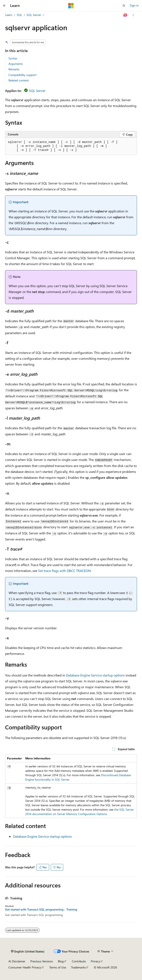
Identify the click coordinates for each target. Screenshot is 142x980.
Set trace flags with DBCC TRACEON (64, 571)
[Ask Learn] (125, 15)
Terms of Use (58, 967)
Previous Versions (42, 961)
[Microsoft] (71, 6)
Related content (19, 80)
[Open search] (124, 6)
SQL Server (34, 15)
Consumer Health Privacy (25, 967)
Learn (9, 15)
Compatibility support (22, 75)
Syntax (13, 58)
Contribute (79, 961)
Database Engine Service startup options (95, 675)
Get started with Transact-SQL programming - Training (41, 909)
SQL (19, 15)
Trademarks (78, 967)
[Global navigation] (4, 6)
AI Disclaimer (17, 961)
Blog (61, 961)
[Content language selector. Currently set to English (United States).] (28, 951)
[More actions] (133, 15)
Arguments (16, 64)
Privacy (95, 961)
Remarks (14, 69)
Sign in (134, 5)
